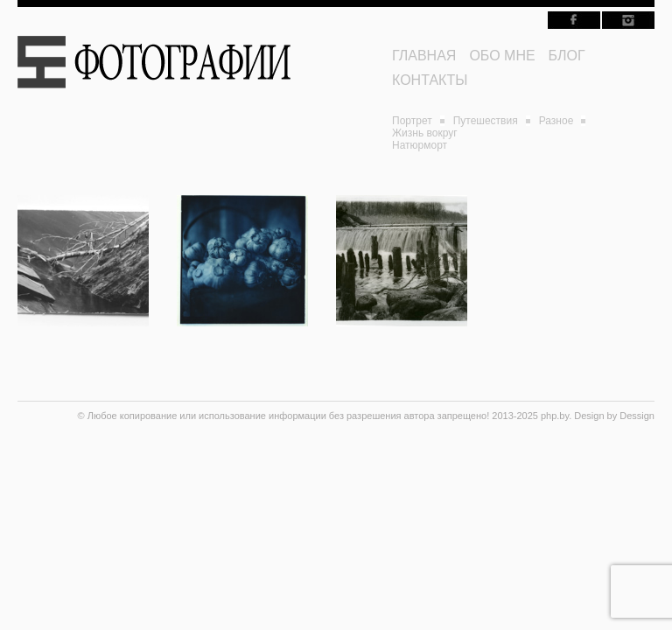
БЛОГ (567, 56)
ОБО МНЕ (502, 56)
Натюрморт (420, 145)
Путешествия (486, 121)
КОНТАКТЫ (430, 80)
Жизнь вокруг (425, 133)
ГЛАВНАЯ (424, 56)
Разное (556, 121)
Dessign (637, 416)
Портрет (412, 121)
